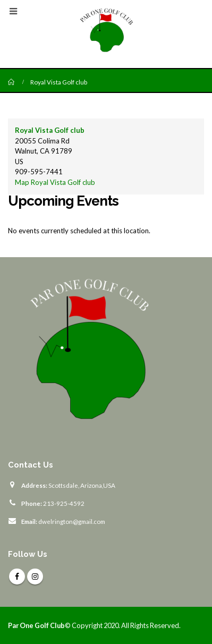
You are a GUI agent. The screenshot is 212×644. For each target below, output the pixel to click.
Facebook (17, 577)
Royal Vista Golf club (50, 130)
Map (55, 182)
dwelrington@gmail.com (72, 521)
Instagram (35, 577)
